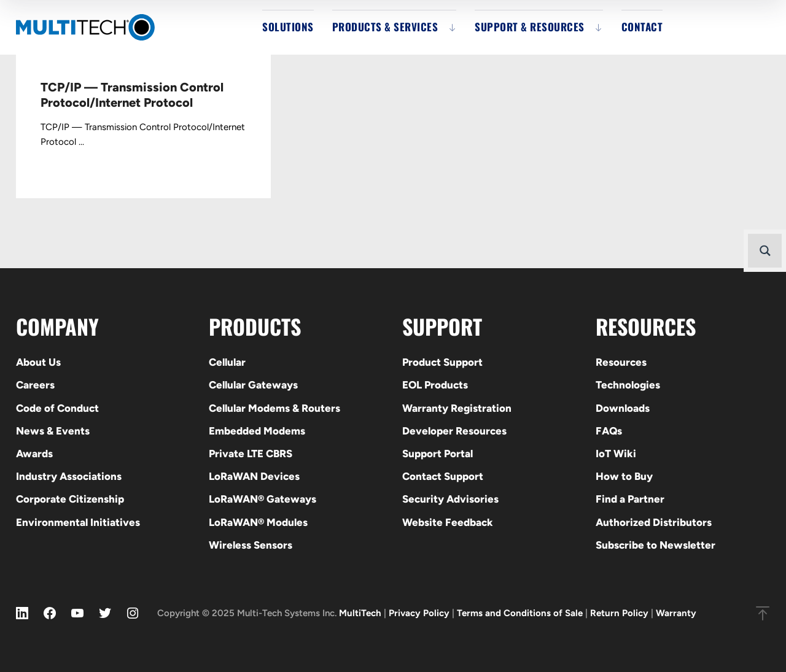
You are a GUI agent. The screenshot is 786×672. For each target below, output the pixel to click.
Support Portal (438, 454)
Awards (34, 454)
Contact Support (443, 476)
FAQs (609, 431)
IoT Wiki (616, 454)
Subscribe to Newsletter (656, 545)
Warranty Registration (457, 408)
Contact (642, 27)
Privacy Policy (419, 613)
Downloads (623, 408)
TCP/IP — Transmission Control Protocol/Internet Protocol (132, 95)
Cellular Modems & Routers (274, 408)
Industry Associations (69, 476)
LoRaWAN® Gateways (263, 499)
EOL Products (435, 385)
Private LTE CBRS (251, 454)
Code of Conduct (57, 408)
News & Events (53, 431)
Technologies (628, 385)
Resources (621, 362)
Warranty (676, 613)
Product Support (442, 362)
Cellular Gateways (253, 385)
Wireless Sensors (251, 545)
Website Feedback (448, 522)
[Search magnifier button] (765, 251)
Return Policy (619, 613)
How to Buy (624, 476)
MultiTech (360, 613)
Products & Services (385, 27)
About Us (38, 362)
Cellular (227, 362)
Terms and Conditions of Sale (520, 613)
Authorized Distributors (654, 522)
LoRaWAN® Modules (258, 522)
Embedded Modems (257, 431)
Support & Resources (530, 27)
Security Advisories (450, 499)
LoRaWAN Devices (254, 476)
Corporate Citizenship (70, 499)
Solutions (288, 27)
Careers (35, 385)
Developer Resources (454, 431)
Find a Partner (630, 499)
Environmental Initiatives (78, 522)
